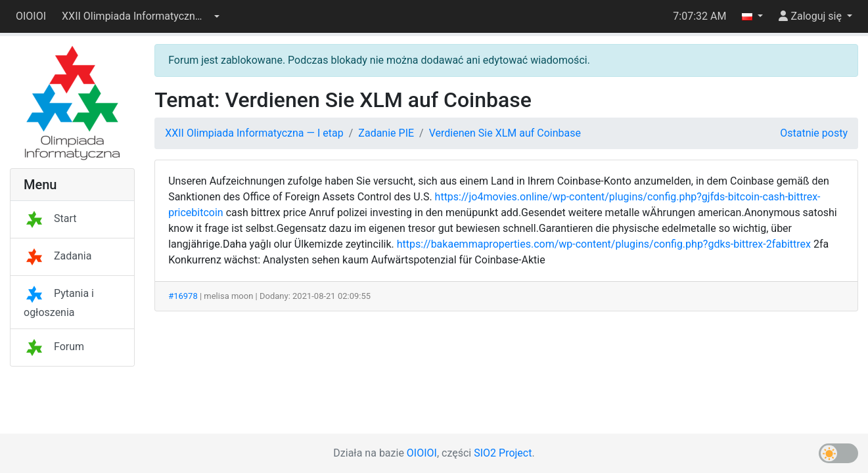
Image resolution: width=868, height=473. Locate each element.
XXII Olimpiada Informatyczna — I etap (254, 133)
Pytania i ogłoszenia (59, 303)
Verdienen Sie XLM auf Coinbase (505, 133)
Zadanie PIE (386, 133)
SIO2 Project (503, 453)
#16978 (183, 296)
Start (50, 218)
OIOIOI (31, 16)
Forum (54, 347)
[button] (141, 16)
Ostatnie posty (814, 133)
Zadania (57, 256)
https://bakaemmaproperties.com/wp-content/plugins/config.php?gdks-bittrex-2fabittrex (604, 244)
